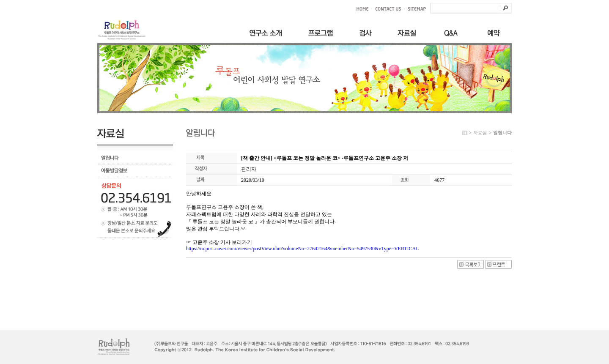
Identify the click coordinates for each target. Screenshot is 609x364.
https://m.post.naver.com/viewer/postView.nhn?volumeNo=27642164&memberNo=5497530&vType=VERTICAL (303, 249)
